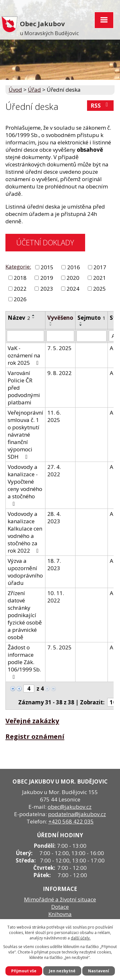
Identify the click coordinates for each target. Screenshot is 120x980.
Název (19, 318)
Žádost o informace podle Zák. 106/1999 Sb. (24, 662)
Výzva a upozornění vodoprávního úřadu (25, 572)
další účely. (81, 938)
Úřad (34, 90)
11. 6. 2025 (54, 416)
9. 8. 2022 (60, 373)
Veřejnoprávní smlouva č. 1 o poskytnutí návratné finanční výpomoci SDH (25, 435)
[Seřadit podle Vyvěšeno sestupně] (51, 325)
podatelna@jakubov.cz (77, 814)
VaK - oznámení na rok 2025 (24, 355)
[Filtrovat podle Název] (25, 336)
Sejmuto (92, 318)
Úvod (15, 90)
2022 (20, 289)
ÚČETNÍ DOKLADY (45, 242)
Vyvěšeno (60, 318)
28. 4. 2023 (54, 517)
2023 (47, 289)
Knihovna (60, 914)
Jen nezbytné (62, 971)
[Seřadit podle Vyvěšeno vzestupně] (51, 323)
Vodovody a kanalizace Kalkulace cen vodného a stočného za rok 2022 (25, 532)
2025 (100, 289)
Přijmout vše (24, 971)
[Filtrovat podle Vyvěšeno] (60, 336)
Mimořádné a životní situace (60, 899)
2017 (100, 267)
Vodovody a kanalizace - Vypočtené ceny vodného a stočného (25, 485)
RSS (100, 106)
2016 (74, 267)
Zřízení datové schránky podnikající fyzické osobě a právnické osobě (25, 615)
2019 (47, 278)
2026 (20, 299)
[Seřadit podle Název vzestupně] (34, 315)
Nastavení (99, 971)
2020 (73, 278)
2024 (73, 289)
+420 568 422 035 (71, 821)
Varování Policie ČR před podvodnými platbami (24, 388)
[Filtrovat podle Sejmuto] (92, 336)
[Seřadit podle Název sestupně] (34, 318)
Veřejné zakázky (32, 721)
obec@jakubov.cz (70, 807)
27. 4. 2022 (54, 471)
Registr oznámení (35, 736)
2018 (20, 278)
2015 (47, 267)
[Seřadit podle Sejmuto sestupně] (81, 325)
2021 (100, 278)
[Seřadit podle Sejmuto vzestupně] (81, 323)
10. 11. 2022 (56, 597)
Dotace (60, 907)
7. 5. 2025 (60, 348)
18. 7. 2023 (54, 564)
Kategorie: (18, 267)
